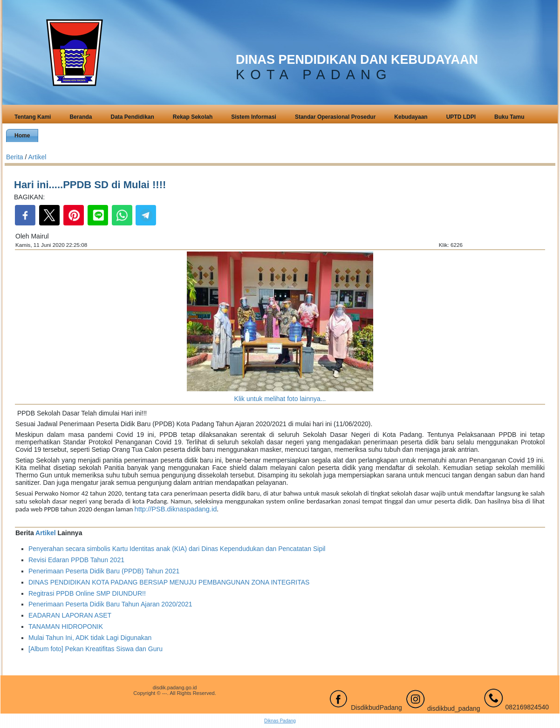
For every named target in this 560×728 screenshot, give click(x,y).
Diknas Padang (280, 721)
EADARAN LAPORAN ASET (70, 615)
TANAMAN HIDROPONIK (66, 626)
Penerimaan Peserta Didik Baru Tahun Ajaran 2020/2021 (110, 604)
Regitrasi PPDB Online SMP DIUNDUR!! (87, 593)
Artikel (37, 157)
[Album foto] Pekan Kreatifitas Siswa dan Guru (96, 649)
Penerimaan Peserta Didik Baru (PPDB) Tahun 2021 (104, 571)
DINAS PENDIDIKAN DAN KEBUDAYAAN (357, 60)
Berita (15, 157)
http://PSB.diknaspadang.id (176, 509)
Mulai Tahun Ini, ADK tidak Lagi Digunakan (90, 638)
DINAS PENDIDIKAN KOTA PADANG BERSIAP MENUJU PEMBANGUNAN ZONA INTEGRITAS (169, 582)
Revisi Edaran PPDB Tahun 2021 (76, 560)
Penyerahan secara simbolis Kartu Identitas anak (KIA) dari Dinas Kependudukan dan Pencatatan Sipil (177, 549)
